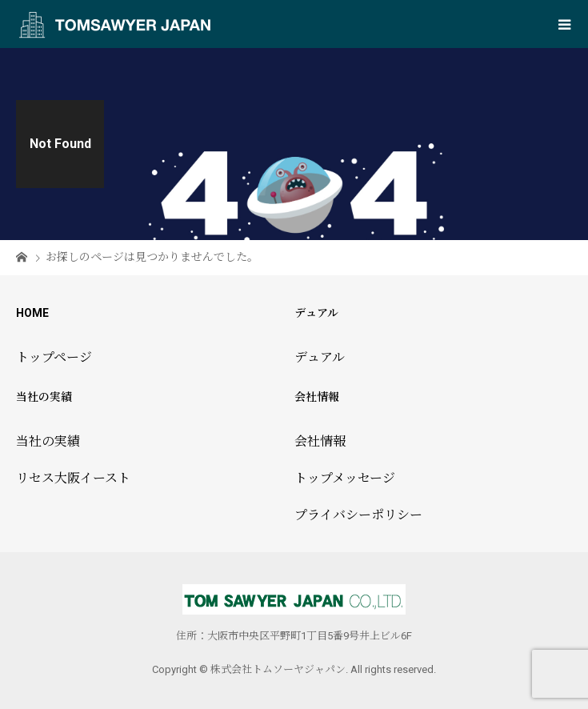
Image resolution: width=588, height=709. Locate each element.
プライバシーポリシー (358, 515)
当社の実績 (48, 441)
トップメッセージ (345, 478)
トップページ (54, 357)
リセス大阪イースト (73, 478)
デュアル (320, 357)
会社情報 (320, 441)
